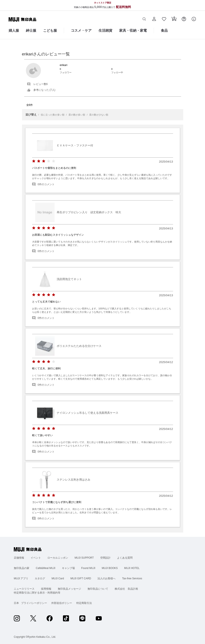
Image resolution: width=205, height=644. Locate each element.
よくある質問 (125, 558)
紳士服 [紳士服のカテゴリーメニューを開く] (31, 31)
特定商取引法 (84, 603)
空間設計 (105, 558)
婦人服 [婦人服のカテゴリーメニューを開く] (14, 31)
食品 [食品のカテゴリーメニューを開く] (164, 31)
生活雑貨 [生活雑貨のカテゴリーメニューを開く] (105, 31)
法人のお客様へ (106, 578)
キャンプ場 (68, 568)
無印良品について (98, 589)
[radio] (34, 161)
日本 (16, 603)
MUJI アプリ (21, 578)
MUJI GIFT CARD (81, 578)
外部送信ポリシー (62, 603)
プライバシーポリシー (34, 603)
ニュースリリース (24, 589)
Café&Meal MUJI (46, 568)
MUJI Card (58, 578)
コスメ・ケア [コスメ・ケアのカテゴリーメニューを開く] (81, 31)
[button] (144, 19)
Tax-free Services (132, 578)
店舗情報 (19, 558)
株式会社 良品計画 (126, 589)
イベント (36, 558)
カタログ (40, 578)
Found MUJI (88, 568)
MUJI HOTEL (132, 568)
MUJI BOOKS (110, 568)
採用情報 (46, 589)
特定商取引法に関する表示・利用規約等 (37, 593)
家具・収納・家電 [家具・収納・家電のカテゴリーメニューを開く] (133, 31)
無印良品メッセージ (69, 589)
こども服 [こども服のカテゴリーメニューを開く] (50, 31)
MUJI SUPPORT (84, 558)
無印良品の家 (22, 568)
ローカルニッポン (58, 558)
